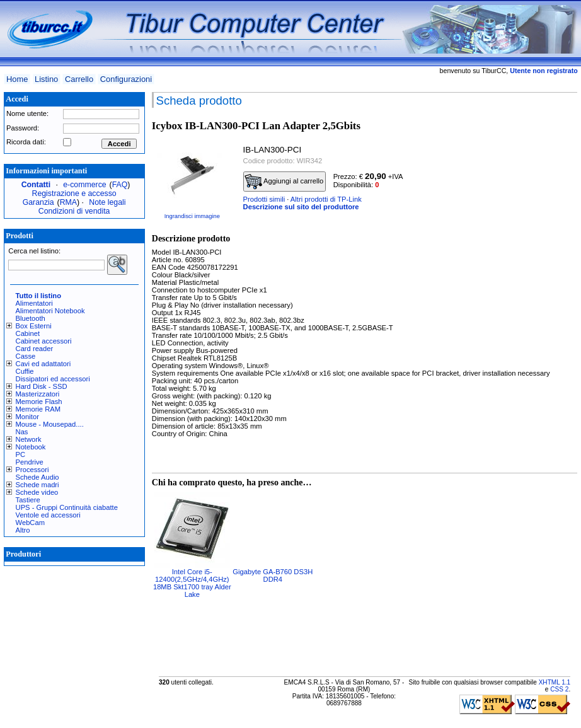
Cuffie (25, 371)
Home (17, 79)
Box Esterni (34, 326)
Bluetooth (31, 318)
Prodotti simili (264, 199)
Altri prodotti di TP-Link (326, 199)
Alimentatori (34, 303)
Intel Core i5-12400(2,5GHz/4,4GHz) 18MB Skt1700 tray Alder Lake (192, 583)
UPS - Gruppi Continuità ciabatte (67, 507)
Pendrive (30, 462)
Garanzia (38, 202)
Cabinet (28, 333)
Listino (46, 79)
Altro (23, 530)
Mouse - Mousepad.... (50, 424)
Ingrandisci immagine (192, 216)
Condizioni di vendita (74, 211)
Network (29, 439)
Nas (22, 432)
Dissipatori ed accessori (53, 379)
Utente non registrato (544, 71)
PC (21, 454)
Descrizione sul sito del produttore (301, 207)
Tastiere (28, 500)
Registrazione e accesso (74, 194)
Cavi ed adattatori (43, 364)
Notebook (31, 447)
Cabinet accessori (44, 341)
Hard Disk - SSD (42, 386)
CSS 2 (559, 689)
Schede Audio (37, 477)
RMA (68, 202)
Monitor (27, 417)
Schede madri (37, 485)
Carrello (79, 79)
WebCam (30, 523)
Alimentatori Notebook (50, 311)
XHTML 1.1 (555, 682)
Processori (32, 470)
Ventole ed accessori (48, 515)
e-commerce (84, 185)
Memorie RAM (38, 409)
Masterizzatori (38, 394)
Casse (26, 356)
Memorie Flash (39, 402)
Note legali (107, 202)
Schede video (37, 492)
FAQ (120, 185)
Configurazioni (126, 79)
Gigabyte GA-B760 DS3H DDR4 (273, 575)
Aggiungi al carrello (284, 182)
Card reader (35, 349)
